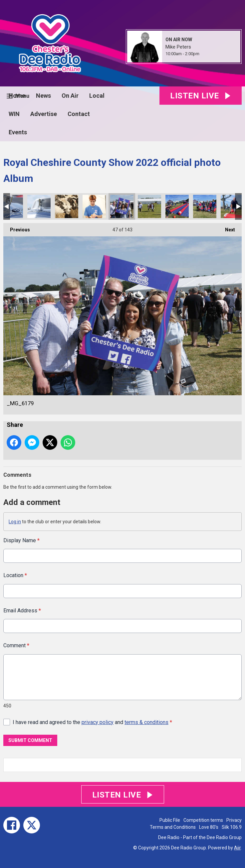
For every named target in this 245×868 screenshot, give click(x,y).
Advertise (44, 114)
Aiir (237, 848)
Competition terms (203, 820)
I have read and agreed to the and (92, 722)
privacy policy (98, 722)
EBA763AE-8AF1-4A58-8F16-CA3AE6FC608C (232, 206)
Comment (16, 645)
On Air (70, 96)
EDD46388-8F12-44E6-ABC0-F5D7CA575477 (205, 206)
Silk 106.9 (232, 827)
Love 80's (209, 827)
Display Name (21, 540)
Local (97, 96)
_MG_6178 (149, 206)
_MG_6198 (94, 206)
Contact (79, 114)
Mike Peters (178, 47)
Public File (170, 820)
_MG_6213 (39, 206)
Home (17, 96)
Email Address (22, 611)
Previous (17, 228)
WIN (14, 114)
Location (15, 576)
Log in (15, 522)
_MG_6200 (67, 206)
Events (18, 132)
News (43, 96)
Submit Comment (30, 740)
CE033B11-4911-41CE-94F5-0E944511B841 (177, 206)
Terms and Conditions (173, 827)
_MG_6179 (122, 206)
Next (227, 228)
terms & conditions (146, 722)
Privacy (234, 820)
